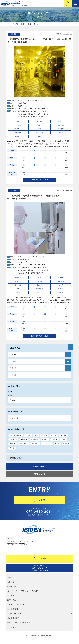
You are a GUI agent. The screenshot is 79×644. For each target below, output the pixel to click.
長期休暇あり (24, 444)
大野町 (10, 391)
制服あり (66, 444)
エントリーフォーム (15, 614)
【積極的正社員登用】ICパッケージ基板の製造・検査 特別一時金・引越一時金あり (39, 41)
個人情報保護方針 (14, 618)
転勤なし (54, 435)
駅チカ (57, 444)
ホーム (8, 24)
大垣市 (14, 400)
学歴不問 (44, 435)
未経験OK (24, 439)
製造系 (23, 24)
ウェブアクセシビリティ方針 (19, 623)
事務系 (14, 355)
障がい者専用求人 (16, 435)
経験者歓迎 (35, 439)
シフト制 (13, 444)
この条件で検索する (39, 466)
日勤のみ (55, 439)
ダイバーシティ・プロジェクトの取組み (23, 591)
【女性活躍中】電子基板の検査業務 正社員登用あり (34, 196)
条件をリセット (39, 474)
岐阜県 (10, 395)
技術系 (14, 361)
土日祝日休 (13, 439)
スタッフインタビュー (16, 605)
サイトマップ (13, 627)
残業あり (45, 439)
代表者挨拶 (12, 586)
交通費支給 (35, 444)
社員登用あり (47, 444)
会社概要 (11, 582)
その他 (14, 375)
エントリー (68, 4)
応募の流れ (12, 600)
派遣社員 (14, 34)
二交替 (63, 439)
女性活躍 (28, 435)
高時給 (12, 448)
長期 (36, 435)
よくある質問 (13, 609)
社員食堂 (63, 435)
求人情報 (16, 24)
